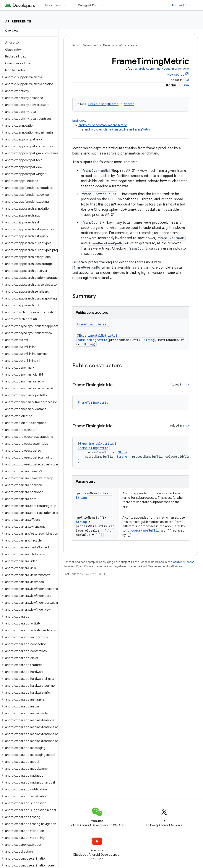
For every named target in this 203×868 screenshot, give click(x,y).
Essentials (53, 5)
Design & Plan (88, 5)
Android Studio (183, 5)
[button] (28, 77)
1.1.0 (186, 80)
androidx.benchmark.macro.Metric (103, 125)
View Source (176, 75)
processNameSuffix (143, 530)
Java (185, 85)
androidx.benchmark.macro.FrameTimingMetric (118, 129)
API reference (18, 21)
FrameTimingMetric (103, 104)
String (149, 340)
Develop (108, 45)
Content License (184, 562)
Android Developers (85, 45)
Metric (129, 104)
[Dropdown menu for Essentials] (67, 5)
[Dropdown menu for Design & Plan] (104, 5)
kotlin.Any (79, 121)
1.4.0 (186, 426)
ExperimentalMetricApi (98, 335)
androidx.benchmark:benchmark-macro (162, 69)
